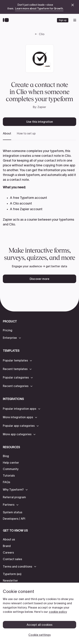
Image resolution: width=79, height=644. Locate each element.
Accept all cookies (40, 625)
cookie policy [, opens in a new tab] (58, 612)
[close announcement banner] (73, 5)
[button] (12, 338)
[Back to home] (7, 20)
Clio (42, 34)
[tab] (7, 136)
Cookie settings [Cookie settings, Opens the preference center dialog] (39, 635)
